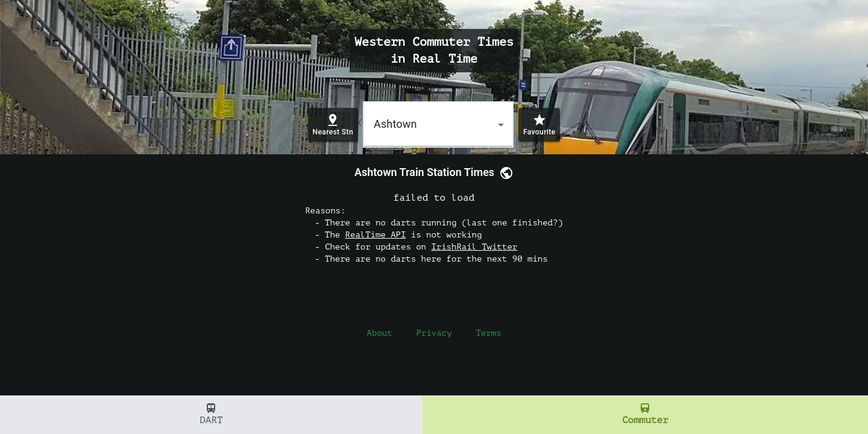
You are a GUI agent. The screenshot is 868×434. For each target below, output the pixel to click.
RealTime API (376, 235)
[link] (504, 172)
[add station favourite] (539, 125)
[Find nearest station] (333, 125)
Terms (488, 333)
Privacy (434, 333)
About (380, 333)
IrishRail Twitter (474, 247)
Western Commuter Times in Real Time (434, 50)
